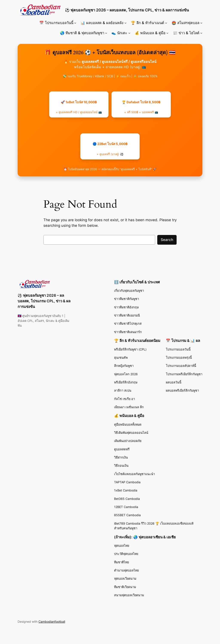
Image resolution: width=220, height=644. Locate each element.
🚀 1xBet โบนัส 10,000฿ (79, 107)
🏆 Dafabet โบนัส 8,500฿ (141, 107)
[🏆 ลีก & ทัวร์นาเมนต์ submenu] (166, 23)
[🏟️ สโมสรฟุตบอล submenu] (201, 23)
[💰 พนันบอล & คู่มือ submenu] (167, 33)
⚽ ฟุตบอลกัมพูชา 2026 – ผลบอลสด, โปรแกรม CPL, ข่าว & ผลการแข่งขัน (127, 10)
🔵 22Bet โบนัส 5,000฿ (110, 149)
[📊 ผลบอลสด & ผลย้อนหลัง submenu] (125, 23)
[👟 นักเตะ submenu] (129, 33)
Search (167, 240)
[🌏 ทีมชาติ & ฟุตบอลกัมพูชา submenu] (106, 33)
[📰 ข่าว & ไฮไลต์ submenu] (201, 33)
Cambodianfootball (52, 622)
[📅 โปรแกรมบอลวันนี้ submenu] (75, 23)
